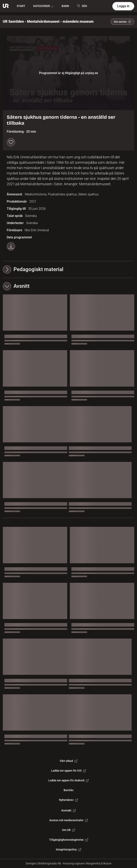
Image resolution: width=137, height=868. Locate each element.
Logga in (123, 6)
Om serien (122, 22)
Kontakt (69, 810)
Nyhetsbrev (68, 800)
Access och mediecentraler (69, 820)
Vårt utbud (68, 761)
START (21, 6)
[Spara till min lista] (11, 142)
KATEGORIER (43, 6)
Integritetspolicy (68, 849)
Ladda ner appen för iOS (68, 771)
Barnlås (68, 790)
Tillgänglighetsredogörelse (69, 840)
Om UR (68, 830)
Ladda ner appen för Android (68, 780)
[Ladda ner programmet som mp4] (11, 246)
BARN (65, 6)
